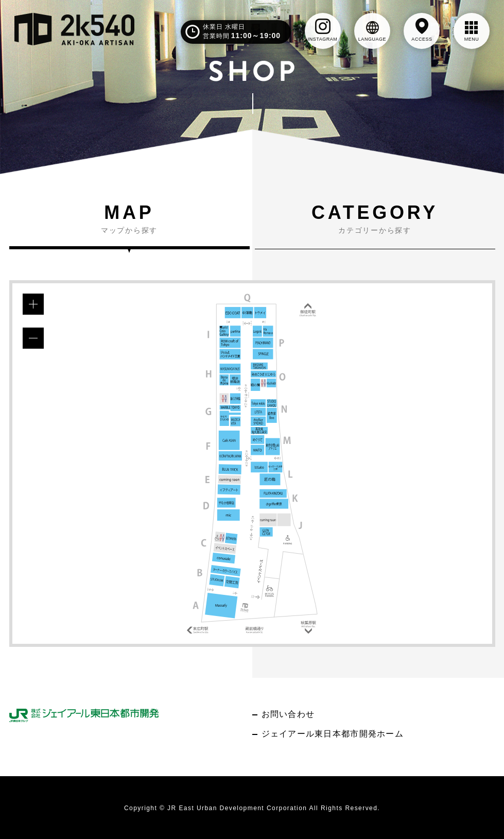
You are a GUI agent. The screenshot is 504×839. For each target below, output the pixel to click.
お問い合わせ (288, 714)
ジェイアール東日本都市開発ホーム (333, 734)
